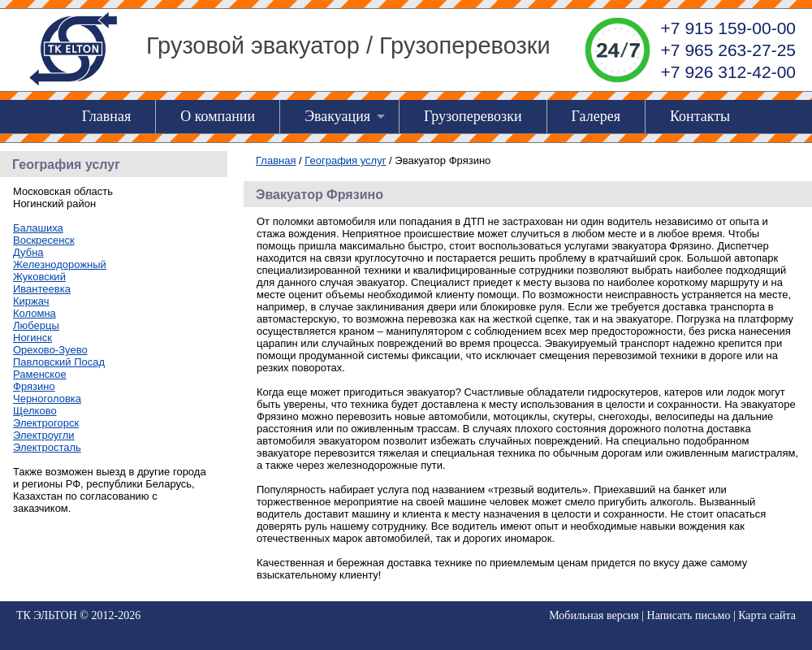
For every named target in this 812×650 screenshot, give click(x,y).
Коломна (35, 313)
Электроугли (44, 435)
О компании (218, 116)
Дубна (28, 252)
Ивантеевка (42, 289)
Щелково (35, 411)
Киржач (31, 301)
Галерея (596, 116)
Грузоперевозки (473, 116)
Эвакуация (337, 116)
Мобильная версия (594, 615)
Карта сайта (767, 615)
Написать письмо (689, 615)
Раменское (40, 374)
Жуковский (39, 277)
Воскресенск (44, 240)
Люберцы (36, 325)
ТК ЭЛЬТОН (47, 615)
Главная (106, 116)
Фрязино (34, 386)
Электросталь (47, 447)
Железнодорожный (60, 264)
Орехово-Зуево (50, 350)
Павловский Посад (59, 362)
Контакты (700, 116)
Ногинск (32, 338)
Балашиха (38, 228)
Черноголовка (47, 399)
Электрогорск (46, 423)
